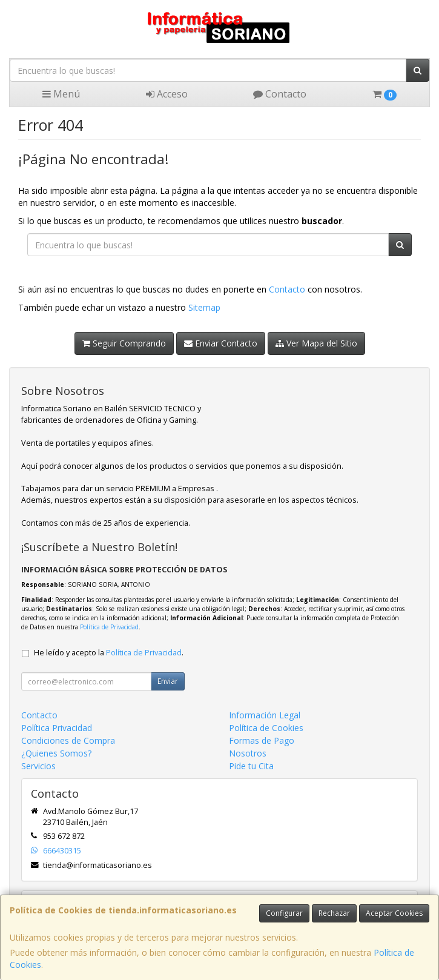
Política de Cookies (266, 728)
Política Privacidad (57, 728)
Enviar (168, 681)
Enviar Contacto (221, 343)
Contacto (280, 94)
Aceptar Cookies (394, 913)
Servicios (38, 766)
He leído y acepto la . (109, 653)
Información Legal (265, 715)
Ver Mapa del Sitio (316, 343)
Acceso (167, 94)
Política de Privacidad (109, 627)
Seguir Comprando (124, 343)
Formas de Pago (262, 740)
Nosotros (248, 753)
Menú (61, 94)
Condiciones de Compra (68, 740)
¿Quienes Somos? (56, 753)
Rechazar (334, 913)
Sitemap (204, 307)
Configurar (284, 913)
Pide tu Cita (251, 766)
